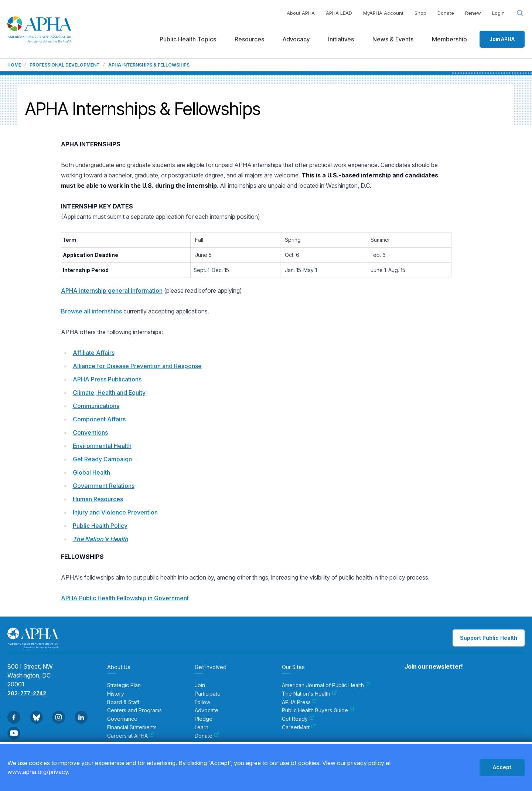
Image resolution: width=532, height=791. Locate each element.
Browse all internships (91, 311)
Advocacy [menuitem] (296, 39)
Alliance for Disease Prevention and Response (137, 366)
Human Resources (98, 499)
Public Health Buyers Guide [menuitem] (318, 710)
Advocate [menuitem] (207, 710)
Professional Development (65, 65)
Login (498, 13)
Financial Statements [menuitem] (132, 727)
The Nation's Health (100, 539)
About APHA (301, 13)
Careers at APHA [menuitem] (131, 736)
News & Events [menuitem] (393, 39)
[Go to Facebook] (14, 717)
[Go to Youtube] (14, 733)
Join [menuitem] (200, 685)
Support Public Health (489, 638)
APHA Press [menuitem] (300, 702)
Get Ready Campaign (102, 459)
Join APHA (502, 39)
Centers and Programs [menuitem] (134, 710)
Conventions (90, 432)
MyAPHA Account (383, 13)
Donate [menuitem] (207, 736)
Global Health (91, 472)
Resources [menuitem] (249, 39)
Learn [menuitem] (202, 727)
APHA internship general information (112, 291)
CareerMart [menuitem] (299, 727)
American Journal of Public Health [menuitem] (326, 685)
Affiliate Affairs (94, 353)
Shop (420, 13)
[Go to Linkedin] (81, 717)
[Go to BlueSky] (36, 717)
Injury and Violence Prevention (115, 512)
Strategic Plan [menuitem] (124, 685)
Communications (96, 406)
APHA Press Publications (107, 379)
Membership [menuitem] (449, 39)
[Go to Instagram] (59, 717)
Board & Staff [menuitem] (123, 702)
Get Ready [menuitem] (298, 719)
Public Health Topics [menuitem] (188, 39)
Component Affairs (99, 419)
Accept (502, 767)
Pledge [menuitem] (204, 719)
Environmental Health (102, 446)
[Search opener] (520, 13)
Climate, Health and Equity (109, 393)
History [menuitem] (116, 694)
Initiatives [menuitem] (341, 39)
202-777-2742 (27, 693)
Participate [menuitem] (208, 694)
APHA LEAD (339, 13)
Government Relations (104, 486)
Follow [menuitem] (202, 702)
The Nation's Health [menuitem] (309, 694)
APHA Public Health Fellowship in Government (125, 598)
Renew (473, 13)
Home (14, 65)
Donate (446, 13)
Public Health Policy (100, 526)
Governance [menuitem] (122, 719)
